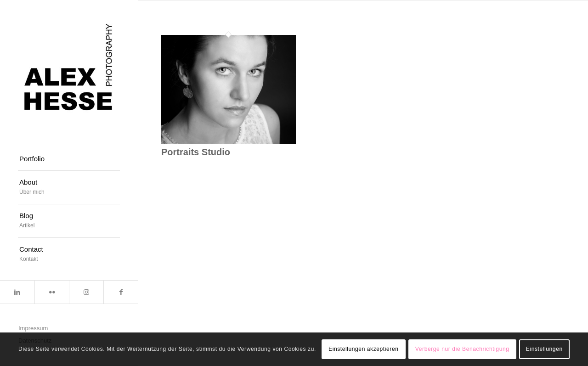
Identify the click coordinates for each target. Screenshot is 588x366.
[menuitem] (69, 159)
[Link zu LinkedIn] (17, 292)
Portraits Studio (196, 152)
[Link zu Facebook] (121, 292)
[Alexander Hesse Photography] (69, 69)
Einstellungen (544, 349)
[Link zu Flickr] (52, 292)
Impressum (33, 328)
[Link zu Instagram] (86, 292)
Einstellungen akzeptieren (363, 349)
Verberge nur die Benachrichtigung (462, 349)
